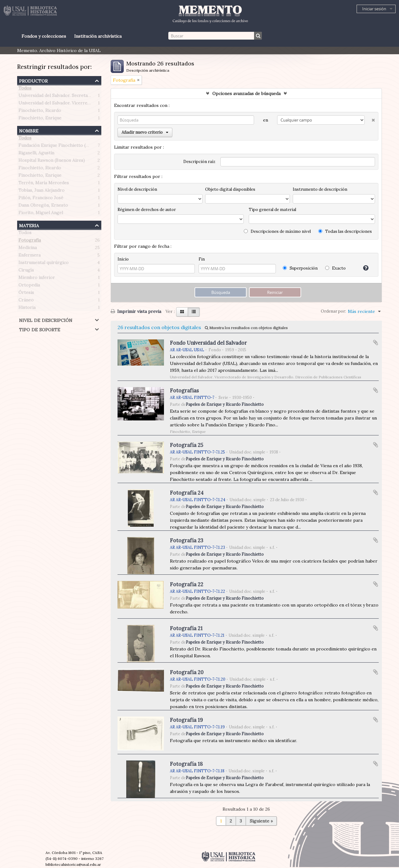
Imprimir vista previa (136, 311)
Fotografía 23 (187, 540)
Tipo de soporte (40, 329)
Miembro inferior (37, 279)
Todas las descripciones (345, 231)
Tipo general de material (272, 210)
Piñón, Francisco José (41, 199)
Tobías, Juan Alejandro (41, 191)
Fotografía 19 (186, 720)
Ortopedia (29, 286)
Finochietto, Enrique (40, 119)
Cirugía (26, 271)
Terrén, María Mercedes (44, 184)
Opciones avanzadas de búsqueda (246, 94)
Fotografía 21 (186, 628)
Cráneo (26, 301)
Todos (25, 89)
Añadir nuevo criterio (145, 132)
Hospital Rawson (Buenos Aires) (52, 161)
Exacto (335, 268)
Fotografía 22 (187, 584)
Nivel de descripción (46, 320)
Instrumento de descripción (320, 189)
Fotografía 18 (186, 764)
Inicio (123, 259)
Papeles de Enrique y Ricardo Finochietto (225, 404)
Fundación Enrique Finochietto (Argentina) (63, 146)
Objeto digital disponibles (230, 189)
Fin (202, 259)
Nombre (29, 130)
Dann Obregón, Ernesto (43, 206)
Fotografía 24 (187, 493)
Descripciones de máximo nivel (277, 231)
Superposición (300, 268)
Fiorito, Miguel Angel (41, 214)
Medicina (28, 249)
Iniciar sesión (374, 9)
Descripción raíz (199, 162)
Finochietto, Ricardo (40, 112)
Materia (29, 225)
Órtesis (26, 294)
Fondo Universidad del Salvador (208, 343)
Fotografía (30, 241)
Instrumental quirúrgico (43, 264)
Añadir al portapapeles (376, 343)
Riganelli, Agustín (36, 154)
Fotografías (184, 391)
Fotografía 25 (187, 445)
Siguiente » (261, 821)
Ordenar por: (333, 311)
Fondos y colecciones (44, 36)
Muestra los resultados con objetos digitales (246, 328)
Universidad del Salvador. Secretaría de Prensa (67, 97)
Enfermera (29, 256)
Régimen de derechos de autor (147, 210)
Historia (27, 309)
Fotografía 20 (187, 672)
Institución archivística (98, 36)
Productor (33, 80)
